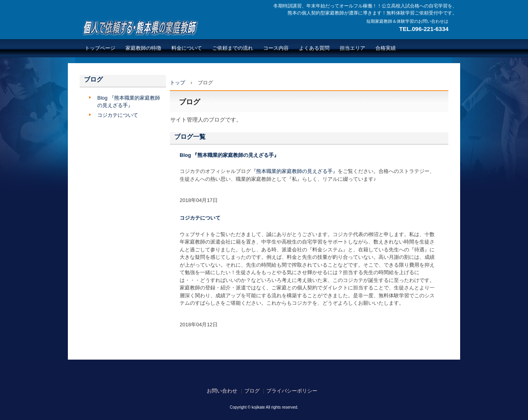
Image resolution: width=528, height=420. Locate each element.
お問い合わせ (222, 391)
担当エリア (352, 48)
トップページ (100, 48)
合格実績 (386, 48)
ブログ (93, 79)
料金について (187, 48)
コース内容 (276, 48)
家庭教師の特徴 (143, 48)
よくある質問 (314, 48)
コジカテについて (200, 218)
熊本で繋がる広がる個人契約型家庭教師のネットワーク (139, 27)
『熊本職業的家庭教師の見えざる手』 (294, 171)
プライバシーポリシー (292, 391)
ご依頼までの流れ (233, 48)
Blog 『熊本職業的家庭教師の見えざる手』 (229, 155)
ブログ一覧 (190, 137)
